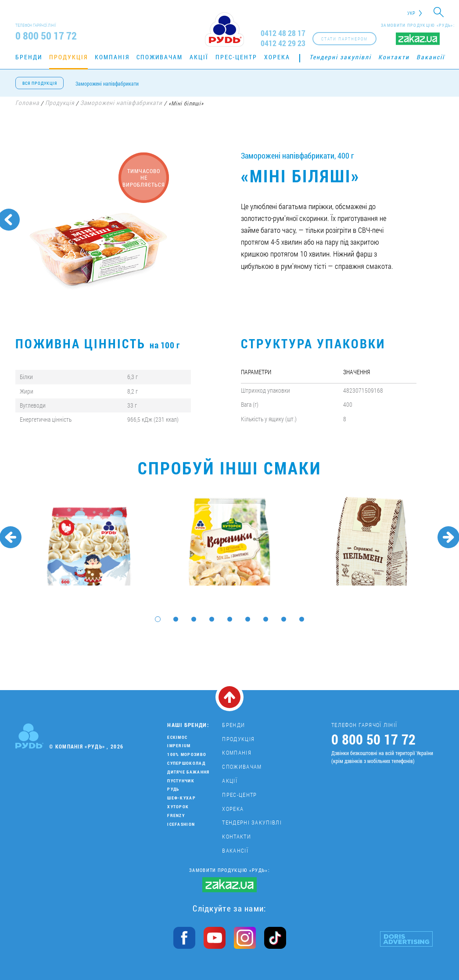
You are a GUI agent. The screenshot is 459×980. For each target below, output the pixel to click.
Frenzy (176, 815)
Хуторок (178, 807)
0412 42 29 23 (283, 43)
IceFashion (181, 824)
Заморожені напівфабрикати (107, 83)
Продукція (68, 57)
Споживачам (160, 57)
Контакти (394, 57)
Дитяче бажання (188, 772)
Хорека (277, 57)
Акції (199, 57)
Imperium (179, 746)
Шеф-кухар (181, 798)
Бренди (29, 57)
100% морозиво (187, 754)
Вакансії (430, 57)
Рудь (173, 789)
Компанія (112, 57)
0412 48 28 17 (283, 33)
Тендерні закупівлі (340, 57)
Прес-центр (236, 57)
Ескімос (177, 737)
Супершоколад (186, 763)
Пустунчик (181, 781)
